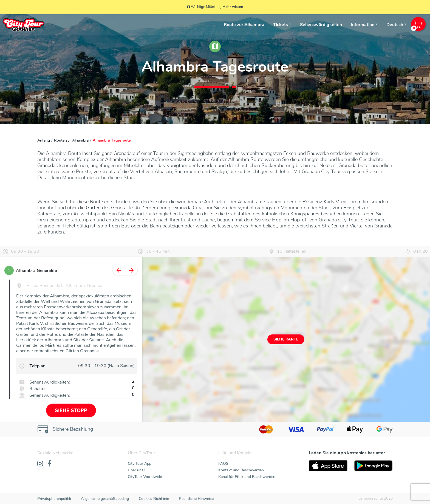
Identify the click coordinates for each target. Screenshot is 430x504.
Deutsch (395, 25)
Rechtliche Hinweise (196, 499)
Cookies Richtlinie (154, 499)
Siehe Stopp (71, 410)
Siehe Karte (286, 339)
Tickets (281, 25)
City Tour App (140, 464)
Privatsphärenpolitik (54, 499)
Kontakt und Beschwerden (241, 470)
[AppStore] (328, 466)
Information (363, 25)
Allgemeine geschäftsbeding (105, 499)
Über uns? (136, 470)
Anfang (44, 140)
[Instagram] (40, 464)
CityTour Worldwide (145, 477)
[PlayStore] (373, 466)
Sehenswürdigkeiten (321, 25)
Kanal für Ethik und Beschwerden (247, 477)
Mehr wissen (233, 7)
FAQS (223, 464)
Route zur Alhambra (244, 25)
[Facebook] (49, 464)
